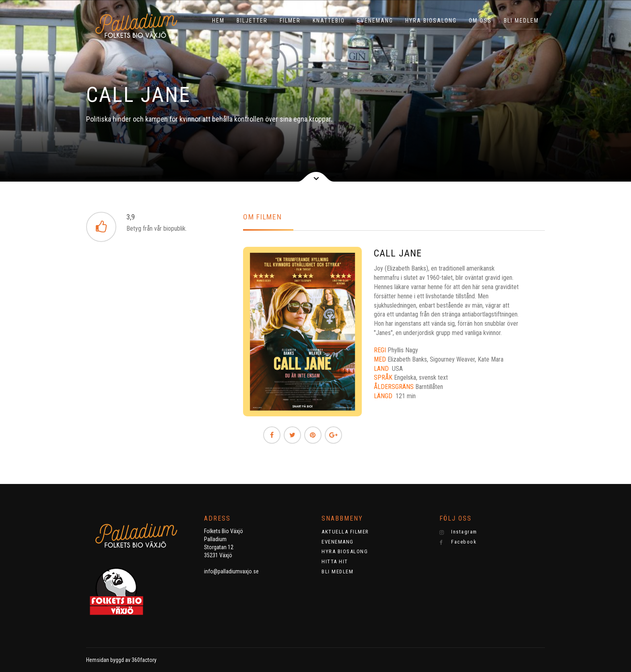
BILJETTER (252, 21)
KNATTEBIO (329, 21)
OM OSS (480, 21)
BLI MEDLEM (521, 21)
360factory (144, 660)
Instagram (458, 532)
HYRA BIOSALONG (431, 21)
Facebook (458, 542)
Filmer (290, 21)
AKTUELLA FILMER (345, 532)
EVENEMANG (375, 21)
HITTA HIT (335, 561)
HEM (218, 21)
